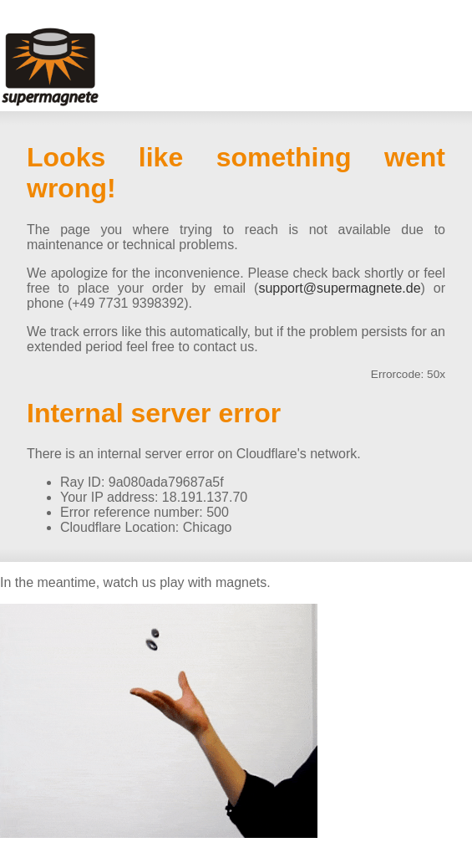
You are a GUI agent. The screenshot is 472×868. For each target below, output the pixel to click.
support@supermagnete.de (339, 288)
